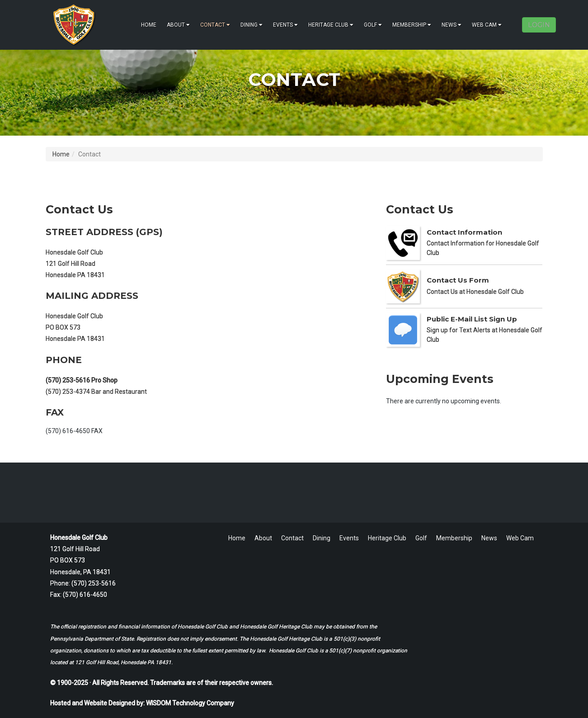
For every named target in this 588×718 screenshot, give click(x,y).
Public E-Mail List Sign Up (472, 319)
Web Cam (487, 25)
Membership (412, 25)
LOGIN (539, 25)
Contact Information (464, 232)
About (178, 25)
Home (149, 25)
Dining (252, 25)
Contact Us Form (458, 280)
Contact (215, 25)
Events (285, 25)
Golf (373, 25)
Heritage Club (331, 25)
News (452, 25)
